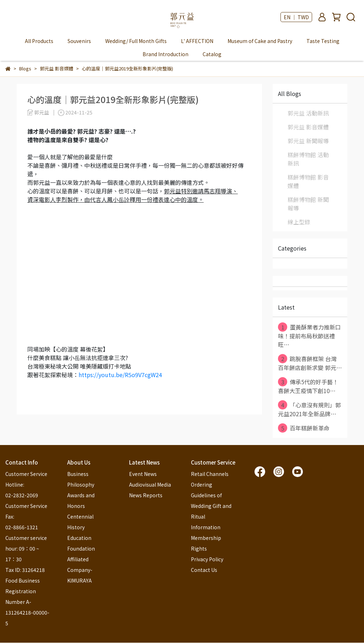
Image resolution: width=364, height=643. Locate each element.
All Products (39, 41)
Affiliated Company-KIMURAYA (80, 570)
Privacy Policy (207, 559)
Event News (143, 474)
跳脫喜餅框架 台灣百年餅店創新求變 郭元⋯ (310, 363)
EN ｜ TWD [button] (296, 17)
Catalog (212, 54)
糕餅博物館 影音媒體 (308, 181)
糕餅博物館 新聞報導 (308, 204)
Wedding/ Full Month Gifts (136, 41)
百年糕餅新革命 (304, 428)
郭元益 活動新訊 (308, 113)
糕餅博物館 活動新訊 (308, 159)
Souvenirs (79, 41)
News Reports (146, 495)
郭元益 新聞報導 (308, 141)
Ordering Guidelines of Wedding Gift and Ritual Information (212, 506)
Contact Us (204, 570)
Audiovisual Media (150, 484)
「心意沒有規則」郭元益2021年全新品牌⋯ (309, 409)
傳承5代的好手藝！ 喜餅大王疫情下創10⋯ (308, 386)
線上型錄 (299, 222)
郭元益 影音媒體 (308, 127)
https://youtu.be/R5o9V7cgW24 (120, 375)
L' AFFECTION (197, 41)
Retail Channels (210, 474)
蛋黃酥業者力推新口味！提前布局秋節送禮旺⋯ (309, 336)
